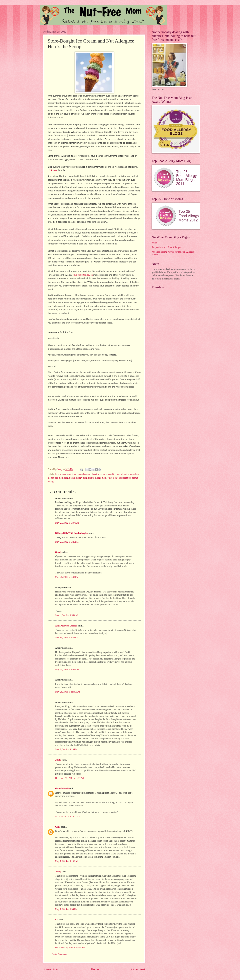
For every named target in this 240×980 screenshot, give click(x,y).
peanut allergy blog (78, 478)
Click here (52, 170)
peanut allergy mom (97, 478)
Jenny (58, 760)
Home (95, 969)
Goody (58, 552)
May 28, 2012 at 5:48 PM (67, 577)
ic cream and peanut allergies (85, 474)
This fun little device (83, 275)
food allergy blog (63, 474)
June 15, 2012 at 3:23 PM (67, 638)
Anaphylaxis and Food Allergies (166, 247)
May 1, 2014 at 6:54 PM (66, 909)
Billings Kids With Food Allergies (72, 533)
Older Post (138, 969)
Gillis (58, 827)
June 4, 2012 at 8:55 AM (66, 615)
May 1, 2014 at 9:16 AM (66, 861)
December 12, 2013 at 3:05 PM (69, 778)
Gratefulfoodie (62, 788)
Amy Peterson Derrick (66, 626)
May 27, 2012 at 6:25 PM (67, 542)
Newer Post (51, 969)
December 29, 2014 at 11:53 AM (70, 948)
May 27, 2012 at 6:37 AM (67, 523)
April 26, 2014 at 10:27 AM (68, 816)
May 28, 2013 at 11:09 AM (67, 692)
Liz (57, 920)
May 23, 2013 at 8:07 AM (67, 670)
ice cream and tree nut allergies (114, 474)
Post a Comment (59, 954)
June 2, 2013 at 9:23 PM (66, 749)
